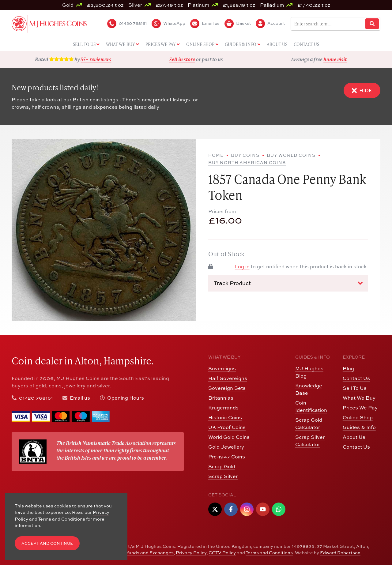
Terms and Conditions (269, 553)
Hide (362, 90)
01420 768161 (36, 398)
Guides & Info (359, 427)
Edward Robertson (340, 553)
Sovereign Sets (227, 388)
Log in (242, 266)
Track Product (288, 283)
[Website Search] (372, 24)
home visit (335, 59)
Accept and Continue (47, 543)
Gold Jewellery (226, 447)
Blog (348, 368)
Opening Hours (126, 398)
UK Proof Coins (227, 427)
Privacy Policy (191, 553)
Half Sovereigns (228, 378)
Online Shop (358, 417)
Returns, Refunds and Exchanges (137, 553)
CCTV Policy (222, 553)
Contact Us (356, 378)
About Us (354, 437)
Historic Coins (225, 417)
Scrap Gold (222, 466)
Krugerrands (223, 408)
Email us (80, 398)
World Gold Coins (229, 437)
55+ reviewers (96, 59)
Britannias (221, 398)
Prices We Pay (360, 408)
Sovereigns (222, 368)
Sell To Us (355, 388)
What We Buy (359, 398)
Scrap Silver (223, 476)
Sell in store (182, 59)
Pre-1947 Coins (227, 457)
